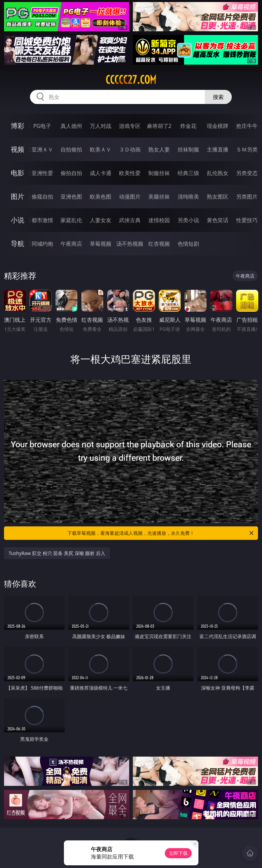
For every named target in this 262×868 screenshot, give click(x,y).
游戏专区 (130, 126)
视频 (17, 149)
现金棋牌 (218, 126)
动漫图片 (130, 197)
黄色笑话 (218, 220)
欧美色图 (101, 197)
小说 (17, 220)
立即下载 (178, 853)
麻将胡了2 (159, 126)
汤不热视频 (130, 244)
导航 (17, 244)
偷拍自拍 (71, 173)
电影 (17, 173)
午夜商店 (71, 244)
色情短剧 (188, 244)
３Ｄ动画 (130, 149)
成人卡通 (101, 173)
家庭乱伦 (71, 220)
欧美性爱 (130, 173)
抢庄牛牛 (247, 126)
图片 (17, 196)
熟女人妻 (159, 149)
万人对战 (101, 126)
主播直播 (218, 149)
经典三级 (188, 173)
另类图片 (247, 197)
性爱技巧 (247, 220)
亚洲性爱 (42, 173)
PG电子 (42, 126)
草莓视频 (101, 244)
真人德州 (71, 126)
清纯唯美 (188, 197)
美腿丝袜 (159, 197)
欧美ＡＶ (101, 149)
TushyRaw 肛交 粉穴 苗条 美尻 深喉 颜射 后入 (57, 553)
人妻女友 (101, 220)
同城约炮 (42, 244)
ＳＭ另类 (247, 149)
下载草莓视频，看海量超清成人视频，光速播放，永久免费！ (161, 533)
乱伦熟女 (218, 173)
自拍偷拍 (71, 149)
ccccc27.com (131, 80)
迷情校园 (159, 220)
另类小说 (188, 220)
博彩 (17, 126)
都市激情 (42, 220)
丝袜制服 (188, 149)
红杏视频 (159, 244)
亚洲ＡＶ (42, 149)
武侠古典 (130, 220)
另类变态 (247, 173)
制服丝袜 (159, 173)
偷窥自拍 (42, 197)
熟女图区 (218, 197)
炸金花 (188, 126)
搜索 (218, 97)
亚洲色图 (71, 197)
